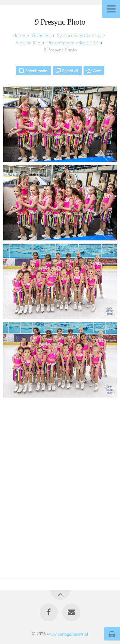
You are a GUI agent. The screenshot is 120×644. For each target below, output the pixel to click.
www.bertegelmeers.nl (67, 634)
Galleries (41, 35)
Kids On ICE (28, 43)
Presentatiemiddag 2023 (73, 43)
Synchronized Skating (79, 35)
